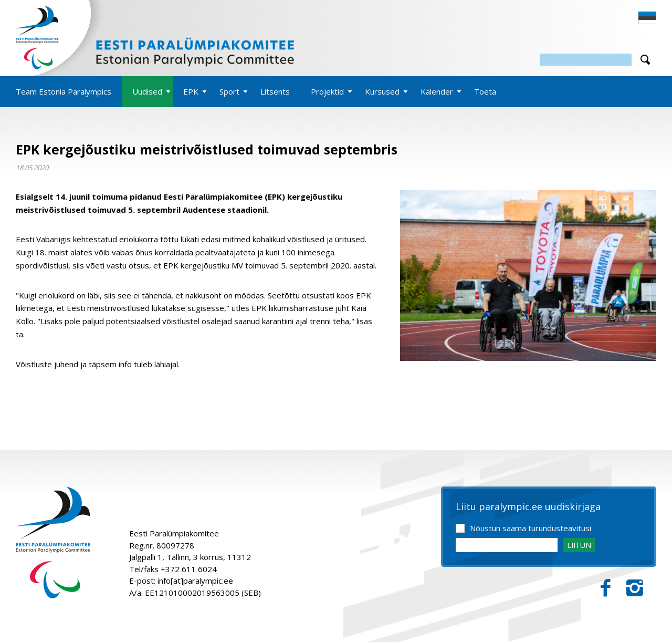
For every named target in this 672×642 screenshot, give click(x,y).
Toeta (485, 91)
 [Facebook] (606, 588)
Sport (229, 91)
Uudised (147, 91)
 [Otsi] (645, 60)
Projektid (327, 91)
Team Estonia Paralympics (64, 91)
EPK (191, 91)
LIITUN (579, 545)
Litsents (275, 91)
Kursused (382, 91)
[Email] (507, 545)
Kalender (437, 91)
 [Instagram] (635, 588)
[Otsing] (586, 60)
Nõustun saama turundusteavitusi (531, 528)
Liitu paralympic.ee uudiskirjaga (528, 507)
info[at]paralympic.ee (195, 581)
